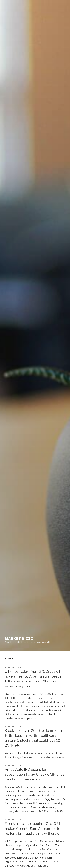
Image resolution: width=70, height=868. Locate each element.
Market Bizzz (19, 639)
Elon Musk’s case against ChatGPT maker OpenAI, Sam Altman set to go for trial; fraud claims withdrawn (33, 829)
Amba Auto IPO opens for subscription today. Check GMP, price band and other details (35, 774)
